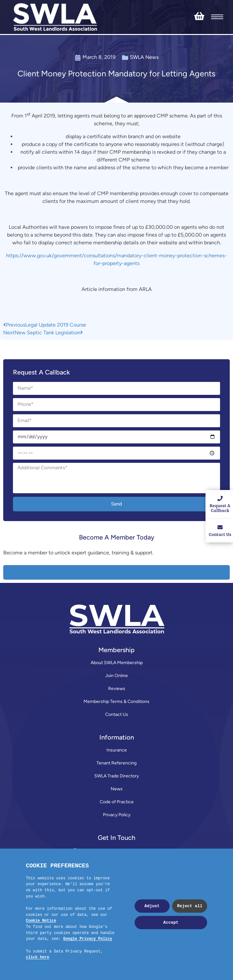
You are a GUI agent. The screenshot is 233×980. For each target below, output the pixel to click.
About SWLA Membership (117, 663)
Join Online (116, 676)
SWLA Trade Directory (116, 776)
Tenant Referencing (116, 763)
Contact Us (117, 714)
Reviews (117, 689)
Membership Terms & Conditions (116, 702)
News (117, 789)
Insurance (117, 750)
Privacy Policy (117, 815)
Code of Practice (117, 802)
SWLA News (144, 57)
